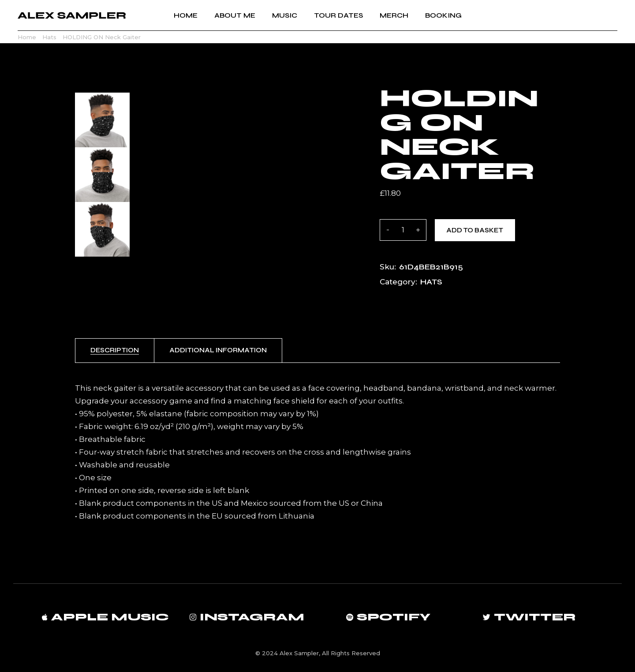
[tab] (115, 351)
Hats (431, 282)
